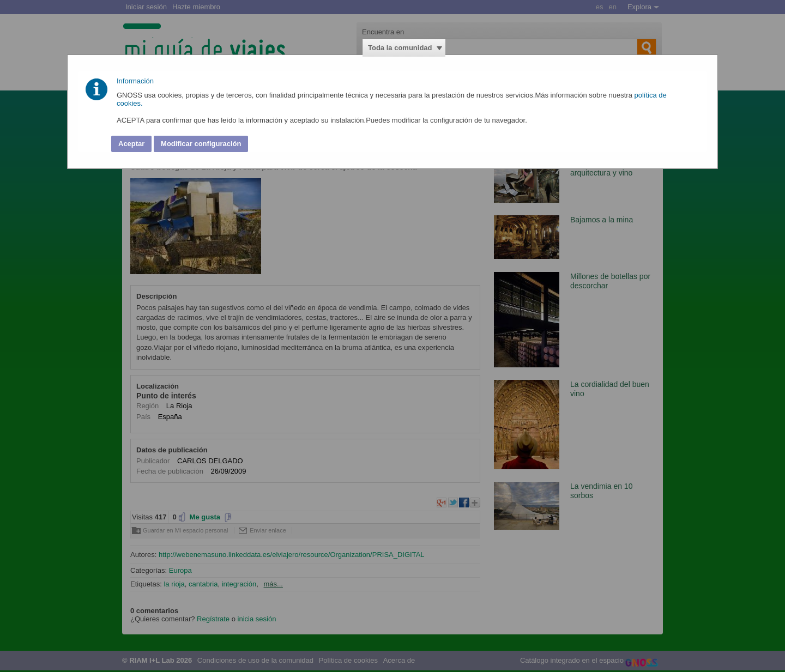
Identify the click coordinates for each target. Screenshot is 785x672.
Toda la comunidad (400, 48)
